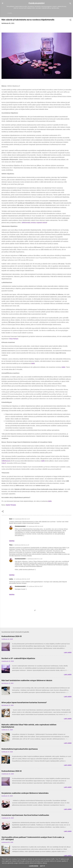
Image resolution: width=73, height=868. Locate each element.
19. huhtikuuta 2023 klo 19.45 (22, 579)
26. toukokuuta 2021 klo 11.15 (21, 519)
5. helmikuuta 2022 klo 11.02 (34, 559)
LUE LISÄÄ (68, 653)
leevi (11, 519)
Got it (42, 866)
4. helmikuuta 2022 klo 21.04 (21, 545)
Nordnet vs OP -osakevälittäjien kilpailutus (18, 659)
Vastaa (12, 541)
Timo (11, 545)
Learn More (34, 866)
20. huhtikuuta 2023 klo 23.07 (35, 587)
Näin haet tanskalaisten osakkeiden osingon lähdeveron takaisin (27, 681)
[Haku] (70, 4)
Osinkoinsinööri (37, 3)
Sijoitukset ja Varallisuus (23, 13)
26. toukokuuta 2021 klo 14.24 (35, 527)
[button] (70, 21)
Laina (11, 579)
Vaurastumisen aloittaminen (49, 13)
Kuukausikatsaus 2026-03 (12, 637)
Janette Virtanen (11, 505)
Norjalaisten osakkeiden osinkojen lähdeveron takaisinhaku (25, 793)
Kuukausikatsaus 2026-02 (12, 771)
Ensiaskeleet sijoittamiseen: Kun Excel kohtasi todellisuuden (25, 816)
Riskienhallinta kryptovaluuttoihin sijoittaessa (20, 749)
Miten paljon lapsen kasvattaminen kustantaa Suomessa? (24, 703)
